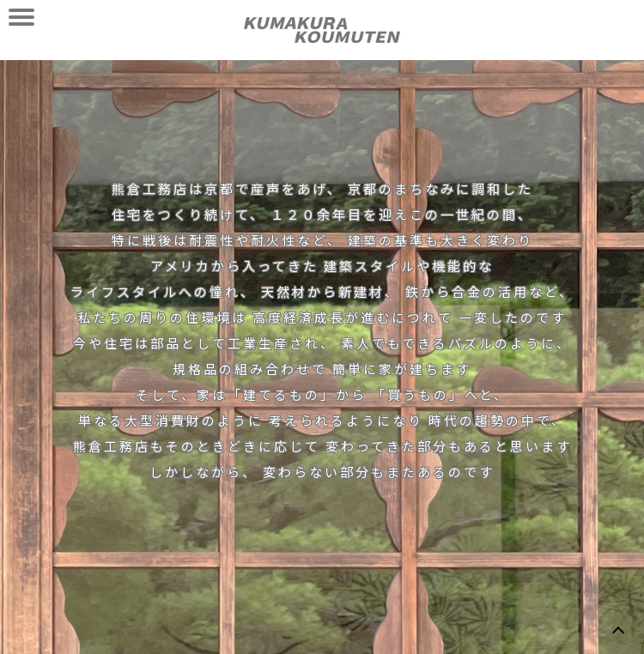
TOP (618, 628)
